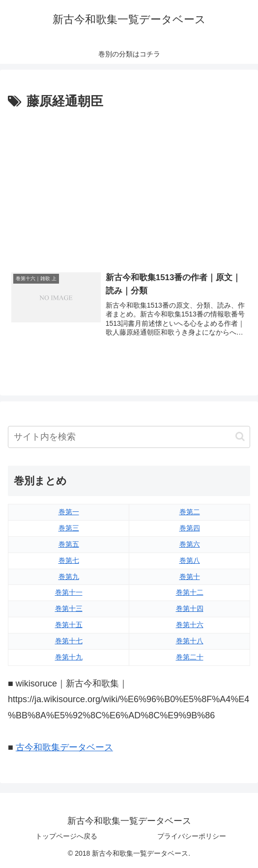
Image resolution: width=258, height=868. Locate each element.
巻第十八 (190, 641)
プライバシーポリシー (192, 837)
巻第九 (69, 577)
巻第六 (190, 544)
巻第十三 (69, 609)
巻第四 (190, 528)
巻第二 (190, 512)
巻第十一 (69, 593)
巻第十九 (69, 658)
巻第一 (69, 512)
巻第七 (69, 560)
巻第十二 (190, 593)
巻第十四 (190, 609)
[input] (129, 437)
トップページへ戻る (66, 837)
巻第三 (69, 528)
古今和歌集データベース (64, 747)
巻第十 (190, 577)
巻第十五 (69, 625)
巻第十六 (190, 625)
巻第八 (190, 560)
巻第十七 (69, 641)
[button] (240, 437)
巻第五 (69, 544)
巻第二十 (190, 658)
